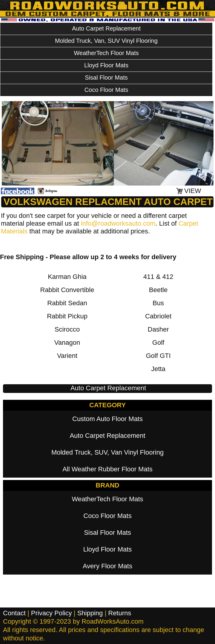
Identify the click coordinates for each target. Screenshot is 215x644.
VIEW (193, 191)
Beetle (158, 290)
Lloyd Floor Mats (106, 65)
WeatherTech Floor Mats (106, 53)
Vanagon (67, 342)
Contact (14, 613)
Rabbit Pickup (67, 316)
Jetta (158, 369)
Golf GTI (158, 356)
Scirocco (67, 329)
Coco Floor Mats (106, 90)
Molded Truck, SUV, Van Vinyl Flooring (107, 452)
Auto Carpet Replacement (106, 28)
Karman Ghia (67, 277)
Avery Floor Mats (107, 566)
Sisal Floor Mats (106, 78)
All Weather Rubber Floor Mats (107, 469)
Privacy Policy (52, 613)
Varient (67, 356)
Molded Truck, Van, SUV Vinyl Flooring (106, 41)
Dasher (158, 329)
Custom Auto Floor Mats (107, 419)
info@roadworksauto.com (118, 223)
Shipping (90, 613)
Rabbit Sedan (67, 303)
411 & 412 (158, 277)
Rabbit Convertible (67, 290)
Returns (120, 613)
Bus (158, 303)
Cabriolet (158, 316)
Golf (158, 342)
